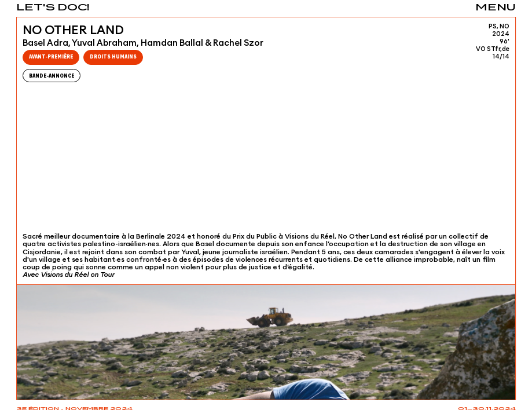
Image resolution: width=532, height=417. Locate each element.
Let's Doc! (53, 8)
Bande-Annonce (52, 75)
